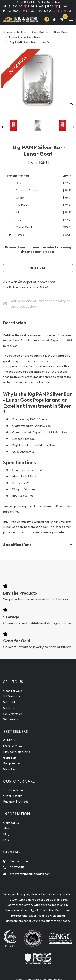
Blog (6, 834)
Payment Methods (16, 802)
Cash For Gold (13, 691)
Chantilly (27, 910)
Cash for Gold (17, 641)
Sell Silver (9, 708)
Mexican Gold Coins (17, 752)
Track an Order (13, 790)
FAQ (6, 840)
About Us (10, 828)
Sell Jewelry (11, 719)
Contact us (11, 823)
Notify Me (38, 268)
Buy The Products (20, 593)
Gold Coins (11, 740)
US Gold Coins (13, 746)
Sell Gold (9, 702)
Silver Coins (11, 769)
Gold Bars (10, 758)
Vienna (10, 910)
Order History (13, 796)
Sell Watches (12, 696)
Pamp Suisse (12, 763)
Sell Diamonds (13, 714)
